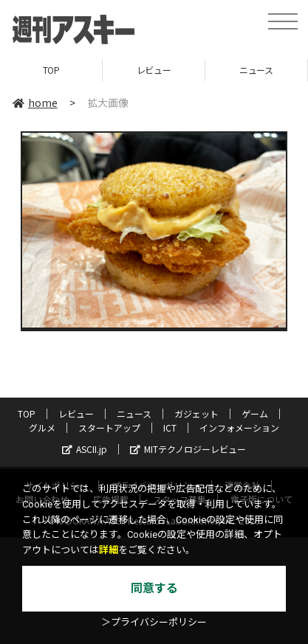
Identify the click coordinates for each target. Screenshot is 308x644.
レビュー (154, 70)
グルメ (42, 427)
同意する (154, 588)
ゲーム (255, 413)
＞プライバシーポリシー (154, 622)
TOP (51, 70)
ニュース (256, 70)
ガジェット (196, 413)
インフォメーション (239, 427)
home (35, 103)
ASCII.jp (85, 449)
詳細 (109, 550)
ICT (170, 427)
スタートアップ (109, 427)
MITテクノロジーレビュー (188, 449)
